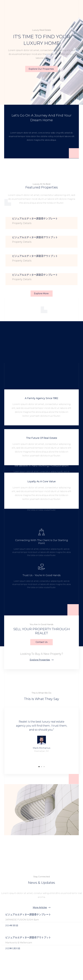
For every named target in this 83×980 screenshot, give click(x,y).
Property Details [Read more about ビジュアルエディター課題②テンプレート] (22, 279)
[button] (39, 767)
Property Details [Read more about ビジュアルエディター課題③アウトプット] (22, 261)
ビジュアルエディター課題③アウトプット (35, 256)
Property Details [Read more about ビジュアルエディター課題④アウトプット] (22, 242)
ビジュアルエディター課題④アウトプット (35, 237)
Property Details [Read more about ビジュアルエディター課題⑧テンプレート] (22, 223)
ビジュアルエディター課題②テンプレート (35, 275)
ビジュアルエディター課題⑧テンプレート (35, 219)
